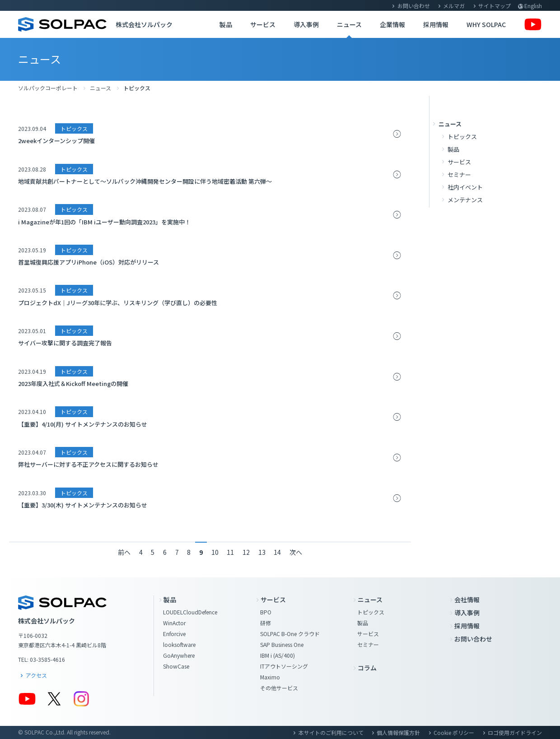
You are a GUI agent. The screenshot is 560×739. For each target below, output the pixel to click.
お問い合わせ (414, 6)
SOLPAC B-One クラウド (290, 634)
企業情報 (392, 24)
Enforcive (174, 634)
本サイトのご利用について (331, 732)
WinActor (174, 623)
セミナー (459, 174)
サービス (263, 24)
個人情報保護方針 (398, 732)
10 (215, 552)
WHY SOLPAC (486, 24)
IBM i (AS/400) (278, 655)
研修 (266, 623)
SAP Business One (282, 644)
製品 (226, 24)
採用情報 (436, 24)
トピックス (462, 137)
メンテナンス (465, 200)
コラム (367, 668)
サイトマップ (495, 6)
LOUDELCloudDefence (190, 612)
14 (277, 552)
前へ (124, 552)
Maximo (270, 677)
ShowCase (176, 666)
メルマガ (454, 6)
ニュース (349, 24)
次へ (296, 552)
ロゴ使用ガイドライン (515, 732)
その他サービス (279, 688)
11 (230, 552)
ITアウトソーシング (284, 666)
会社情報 (467, 600)
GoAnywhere (179, 655)
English (533, 6)
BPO (266, 612)
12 (246, 552)
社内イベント (465, 187)
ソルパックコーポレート (48, 88)
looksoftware (179, 644)
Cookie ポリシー (454, 732)
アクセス (36, 675)
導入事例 (306, 24)
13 (262, 552)
